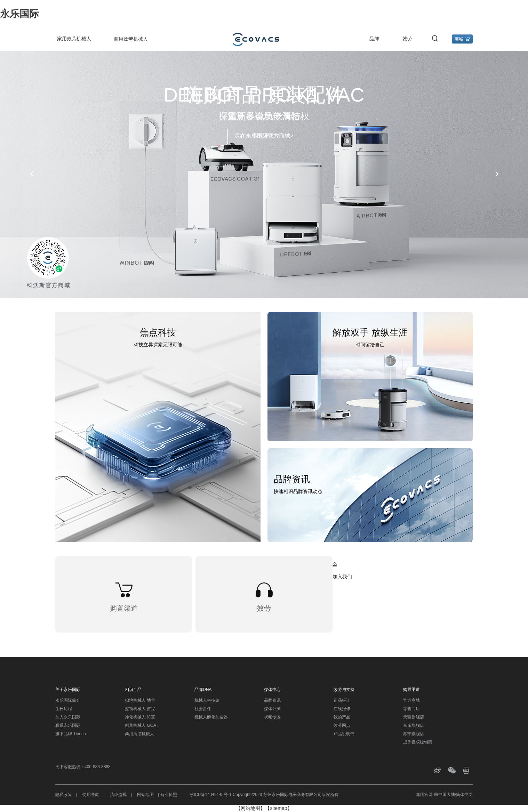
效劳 (407, 39)
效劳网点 (342, 725)
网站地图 (145, 795)
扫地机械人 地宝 (140, 700)
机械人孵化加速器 (211, 717)
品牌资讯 (272, 700)
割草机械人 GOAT (142, 725)
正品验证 (342, 700)
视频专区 (272, 717)
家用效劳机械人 (74, 39)
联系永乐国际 (68, 725)
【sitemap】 (278, 808)
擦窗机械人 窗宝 (140, 709)
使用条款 (91, 795)
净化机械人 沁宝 (140, 717)
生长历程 (64, 709)
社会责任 (203, 709)
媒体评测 (272, 709)
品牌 (374, 39)
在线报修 (342, 709)
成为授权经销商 (418, 742)
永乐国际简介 (68, 700)
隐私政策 (64, 795)
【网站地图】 (250, 808)
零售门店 (411, 709)
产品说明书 (344, 734)
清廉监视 (118, 795)
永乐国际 (19, 14)
